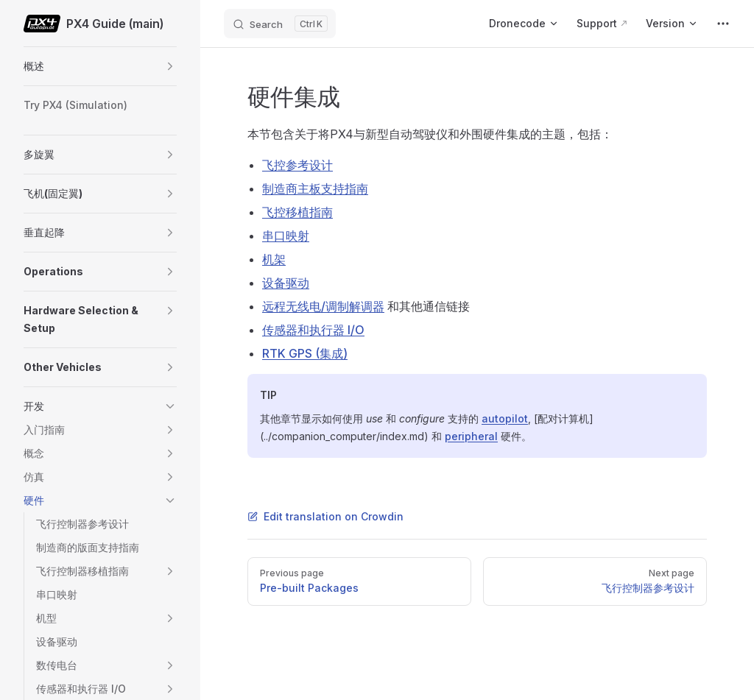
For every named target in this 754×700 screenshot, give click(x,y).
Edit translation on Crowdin (325, 516)
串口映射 (286, 236)
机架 (274, 259)
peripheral (471, 436)
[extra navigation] (723, 24)
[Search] (280, 24)
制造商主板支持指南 (315, 188)
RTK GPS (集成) (305, 353)
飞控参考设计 (297, 165)
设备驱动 (286, 283)
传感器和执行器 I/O (313, 330)
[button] (170, 66)
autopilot (505, 418)
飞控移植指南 (297, 212)
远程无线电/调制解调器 (323, 306)
